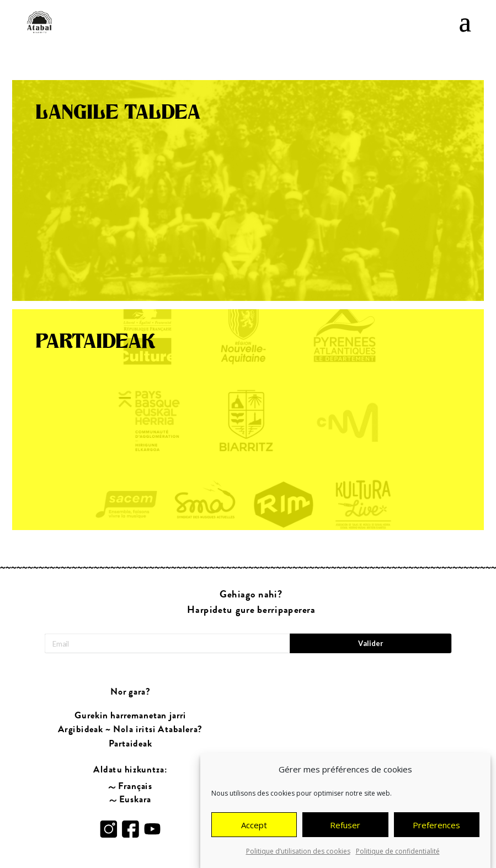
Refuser (345, 827)
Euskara (135, 799)
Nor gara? (130, 692)
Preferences (436, 827)
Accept (254, 827)
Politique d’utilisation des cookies (298, 853)
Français (135, 786)
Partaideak (130, 743)
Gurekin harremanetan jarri (130, 715)
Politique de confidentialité (398, 853)
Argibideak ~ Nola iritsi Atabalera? (130, 729)
